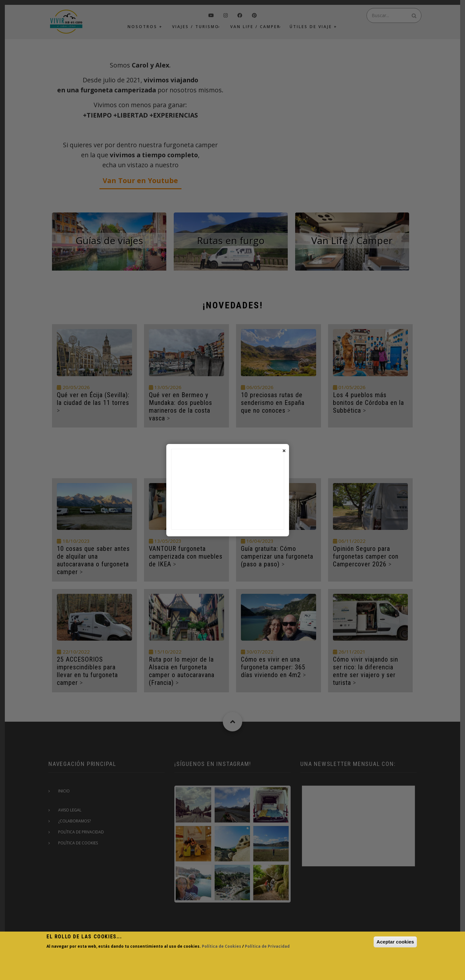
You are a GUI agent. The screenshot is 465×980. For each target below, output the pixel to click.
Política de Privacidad (267, 946)
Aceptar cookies (395, 942)
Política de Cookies (222, 946)
